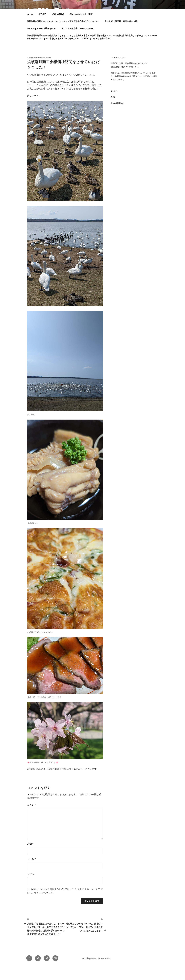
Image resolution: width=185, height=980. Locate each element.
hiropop (47, 72)
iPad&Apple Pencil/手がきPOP (41, 43)
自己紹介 (42, 29)
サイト (31, 889)
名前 (30, 859)
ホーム (30, 29)
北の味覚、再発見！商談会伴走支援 (121, 36)
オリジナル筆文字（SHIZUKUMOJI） (78, 43)
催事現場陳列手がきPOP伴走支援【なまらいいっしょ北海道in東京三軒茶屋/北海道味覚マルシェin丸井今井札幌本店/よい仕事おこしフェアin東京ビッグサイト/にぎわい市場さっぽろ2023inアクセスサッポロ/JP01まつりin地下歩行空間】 (92, 52)
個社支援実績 (58, 29)
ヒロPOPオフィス (49, 10)
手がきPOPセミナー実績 (81, 29)
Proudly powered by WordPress (96, 973)
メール (31, 874)
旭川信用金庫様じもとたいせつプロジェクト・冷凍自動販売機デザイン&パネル (63, 36)
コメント (32, 820)
